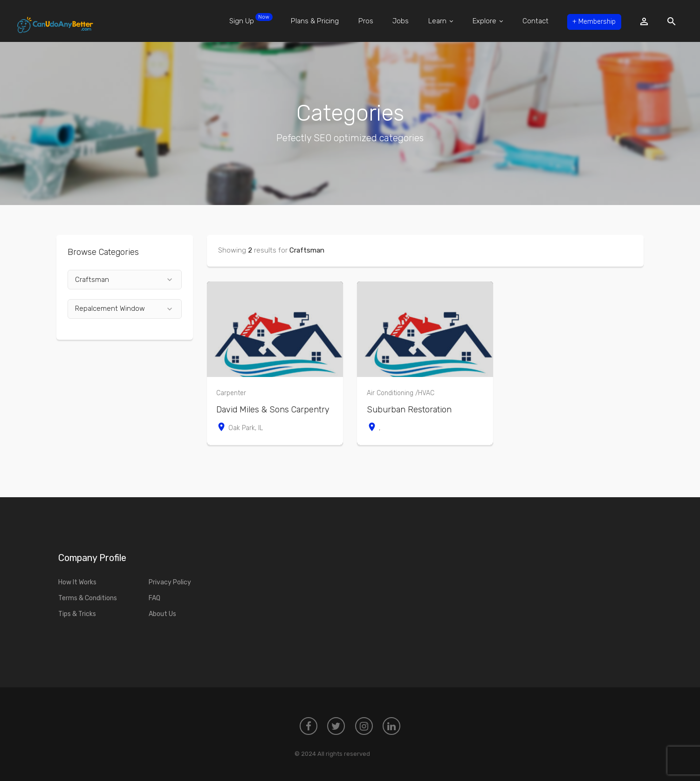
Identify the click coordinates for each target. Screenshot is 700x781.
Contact (530, 21)
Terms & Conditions (88, 598)
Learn (435, 21)
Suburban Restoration (409, 410)
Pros (359, 21)
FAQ (154, 598)
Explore (482, 21)
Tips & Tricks (77, 614)
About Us (162, 614)
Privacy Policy (170, 582)
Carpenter (231, 393)
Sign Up (244, 19)
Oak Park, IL (240, 428)
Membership (590, 21)
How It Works (77, 582)
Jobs (395, 21)
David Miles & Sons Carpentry (273, 410)
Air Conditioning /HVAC (401, 393)
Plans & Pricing (308, 21)
